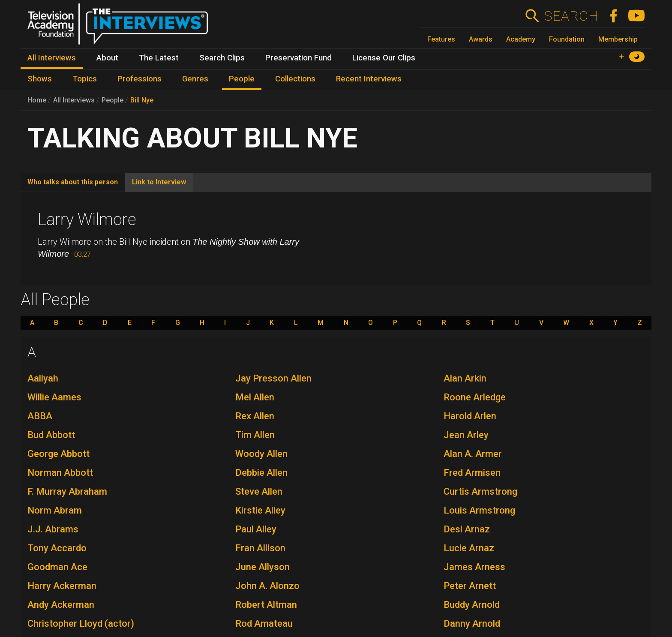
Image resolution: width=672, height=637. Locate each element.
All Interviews (74, 100)
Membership (618, 39)
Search (571, 16)
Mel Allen (255, 397)
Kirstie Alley (260, 510)
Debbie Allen (261, 473)
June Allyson (262, 567)
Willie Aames (54, 397)
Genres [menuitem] (195, 79)
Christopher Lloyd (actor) (81, 623)
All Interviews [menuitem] (52, 58)
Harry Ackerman (62, 586)
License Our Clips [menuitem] (384, 58)
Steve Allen (259, 491)
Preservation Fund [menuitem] (298, 58)
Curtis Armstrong (480, 491)
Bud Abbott (51, 435)
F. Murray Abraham (67, 491)
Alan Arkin (465, 378)
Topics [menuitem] (85, 79)
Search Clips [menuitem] (222, 58)
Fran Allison (260, 548)
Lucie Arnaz (469, 548)
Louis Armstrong (479, 510)
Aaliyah (43, 378)
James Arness (474, 567)
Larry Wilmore (87, 219)
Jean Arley (466, 435)
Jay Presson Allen (273, 378)
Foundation (567, 39)
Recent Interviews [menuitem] (369, 79)
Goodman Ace (57, 567)
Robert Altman (266, 605)
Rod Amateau (264, 623)
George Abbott (58, 454)
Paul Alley (256, 529)
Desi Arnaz (467, 529)
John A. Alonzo (267, 586)
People (112, 100)
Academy (521, 39)
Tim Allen (255, 435)
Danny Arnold (472, 623)
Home (37, 100)
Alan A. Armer (473, 454)
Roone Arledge (475, 397)
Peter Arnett (470, 586)
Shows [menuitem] (40, 79)
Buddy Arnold (472, 605)
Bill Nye (142, 100)
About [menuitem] (107, 58)
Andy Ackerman (61, 605)
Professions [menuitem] (139, 79)
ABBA (40, 416)
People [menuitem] (242, 79)
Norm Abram (55, 510)
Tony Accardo (57, 548)
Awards (481, 39)
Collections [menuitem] (295, 79)
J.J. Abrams (53, 529)
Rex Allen (255, 416)
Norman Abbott (60, 473)
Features (441, 39)
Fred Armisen (472, 473)
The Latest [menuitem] (159, 58)
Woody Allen (261, 454)
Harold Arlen (470, 416)
